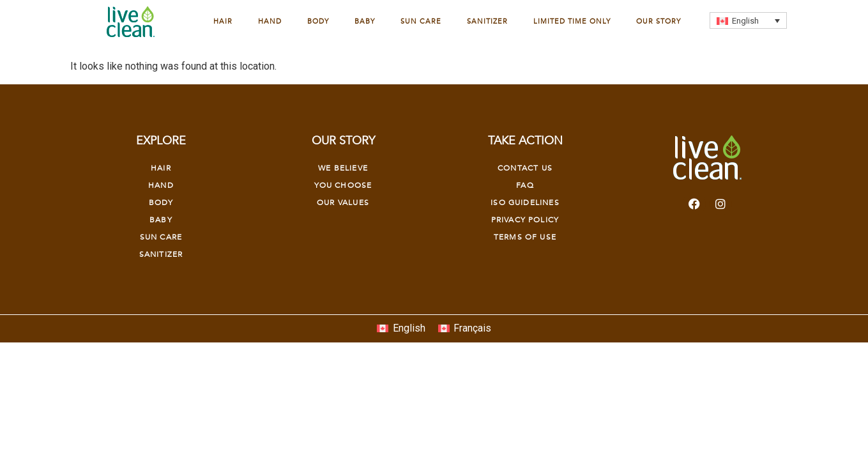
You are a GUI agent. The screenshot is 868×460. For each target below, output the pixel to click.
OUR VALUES (343, 203)
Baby (365, 21)
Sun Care (421, 21)
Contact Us (525, 168)
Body (318, 21)
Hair (223, 21)
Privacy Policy (525, 220)
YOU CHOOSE (343, 185)
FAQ (525, 185)
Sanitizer (487, 21)
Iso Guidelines (525, 203)
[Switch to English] (401, 329)
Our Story (659, 21)
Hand (270, 21)
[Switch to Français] (465, 329)
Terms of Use (525, 237)
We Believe (343, 168)
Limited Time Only (572, 21)
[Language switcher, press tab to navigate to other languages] (748, 20)
